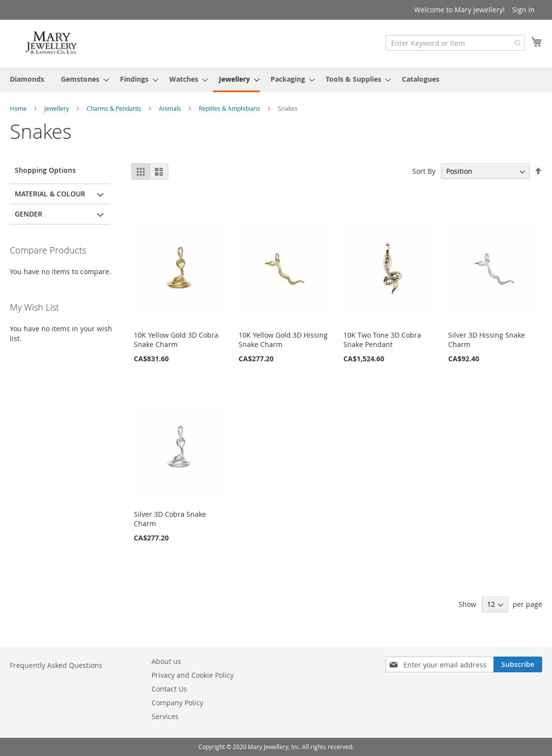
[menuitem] (27, 79)
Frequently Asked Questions (56, 665)
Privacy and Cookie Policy (193, 675)
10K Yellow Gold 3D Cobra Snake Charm (176, 340)
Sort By (424, 171)
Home (19, 108)
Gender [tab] (29, 214)
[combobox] (455, 43)
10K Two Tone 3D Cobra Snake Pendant (382, 340)
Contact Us (169, 689)
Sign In (523, 10)
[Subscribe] (518, 664)
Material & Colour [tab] (50, 194)
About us (166, 661)
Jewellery (57, 108)
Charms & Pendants (115, 108)
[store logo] (52, 43)
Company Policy (177, 703)
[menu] (276, 80)
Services (165, 716)
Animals (171, 108)
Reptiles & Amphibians (230, 108)
